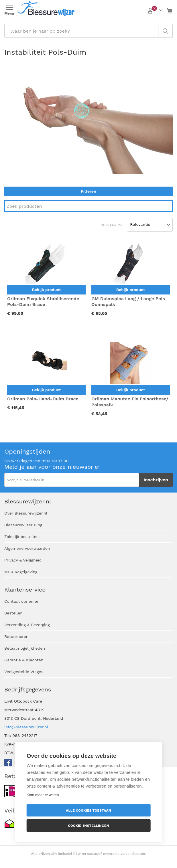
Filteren (88, 191)
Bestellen (13, 613)
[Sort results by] (150, 225)
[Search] (88, 206)
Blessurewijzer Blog (23, 525)
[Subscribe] (156, 480)
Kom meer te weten (43, 795)
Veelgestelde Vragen (24, 672)
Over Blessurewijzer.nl (26, 513)
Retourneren (16, 636)
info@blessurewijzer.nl (26, 727)
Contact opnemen (22, 601)
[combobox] (88, 31)
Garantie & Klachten (24, 660)
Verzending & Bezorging (27, 625)
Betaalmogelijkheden (25, 648)
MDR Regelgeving (21, 572)
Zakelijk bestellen (21, 537)
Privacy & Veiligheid (23, 560)
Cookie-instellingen (88, 826)
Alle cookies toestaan (88, 810)
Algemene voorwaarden (27, 548)
